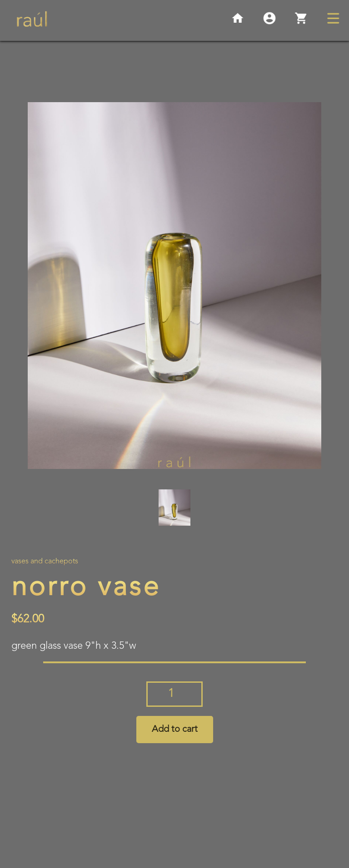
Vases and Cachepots (45, 562)
